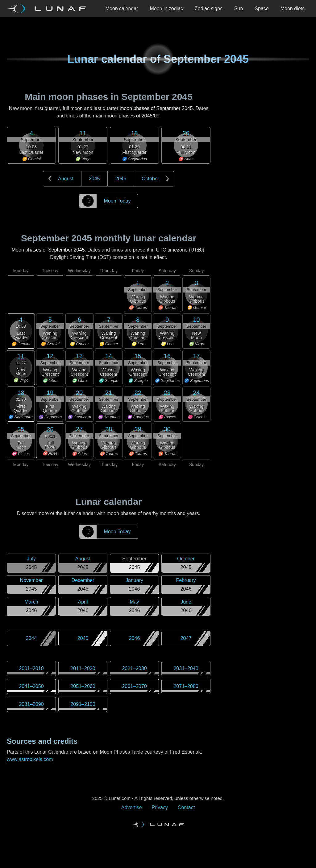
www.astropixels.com (30, 759)
